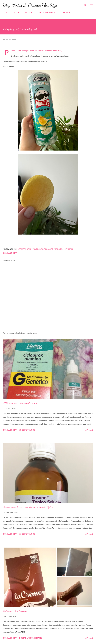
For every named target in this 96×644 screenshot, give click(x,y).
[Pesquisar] (85, 5)
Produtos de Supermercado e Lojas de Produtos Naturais (45, 249)
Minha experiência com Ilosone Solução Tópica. (28, 507)
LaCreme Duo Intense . (16, 611)
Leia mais (89, 430)
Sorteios (66, 12)
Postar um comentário (31, 638)
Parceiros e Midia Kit (47, 12)
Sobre (16, 12)
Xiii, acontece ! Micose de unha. (20, 403)
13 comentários (27, 430)
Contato (29, 12)
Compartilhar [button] (10, 253)
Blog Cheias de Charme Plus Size (30, 5)
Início (5, 12)
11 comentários (27, 534)
